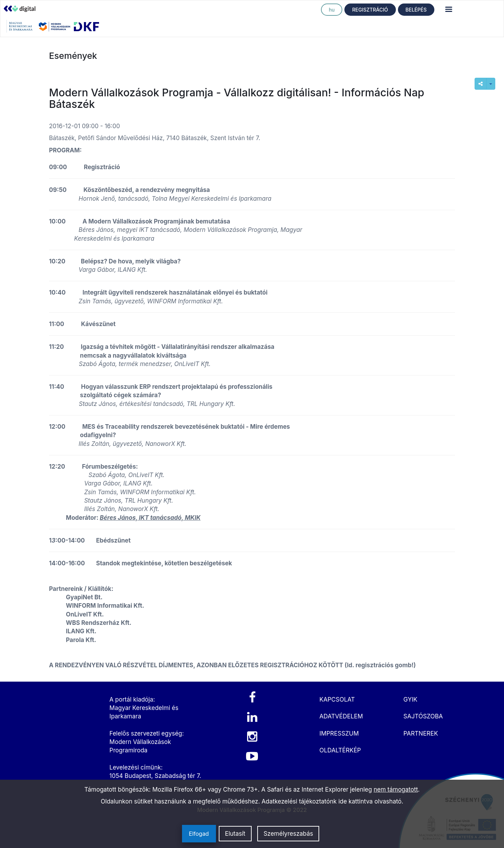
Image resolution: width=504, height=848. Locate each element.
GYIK (411, 699)
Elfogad (199, 834)
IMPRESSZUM (339, 733)
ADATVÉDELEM (341, 716)
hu (332, 10)
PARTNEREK (421, 733)
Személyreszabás (288, 834)
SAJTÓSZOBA (423, 716)
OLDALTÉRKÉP (340, 750)
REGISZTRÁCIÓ (370, 10)
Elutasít (235, 834)
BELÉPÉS (416, 10)
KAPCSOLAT (337, 699)
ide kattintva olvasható (370, 801)
